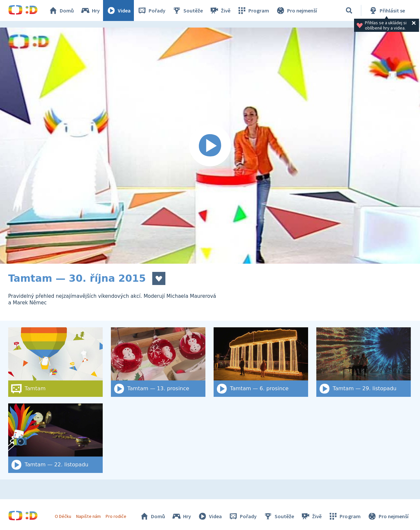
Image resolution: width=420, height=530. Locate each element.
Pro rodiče (116, 516)
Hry (90, 10)
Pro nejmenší (296, 10)
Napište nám (88, 516)
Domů (61, 10)
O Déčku (63, 516)
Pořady (151, 10)
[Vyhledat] (349, 10)
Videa (118, 10)
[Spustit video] (210, 146)
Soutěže (187, 10)
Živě (220, 10)
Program (253, 10)
